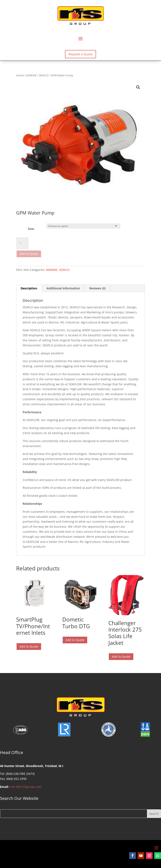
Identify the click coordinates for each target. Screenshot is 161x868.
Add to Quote (29, 254)
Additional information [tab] (63, 288)
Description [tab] (29, 288)
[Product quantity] (22, 243)
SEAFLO (44, 75)
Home (20, 75)
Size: (31, 229)
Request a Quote (80, 54)
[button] (138, 87)
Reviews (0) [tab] (97, 288)
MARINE (31, 75)
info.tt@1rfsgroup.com (25, 787)
